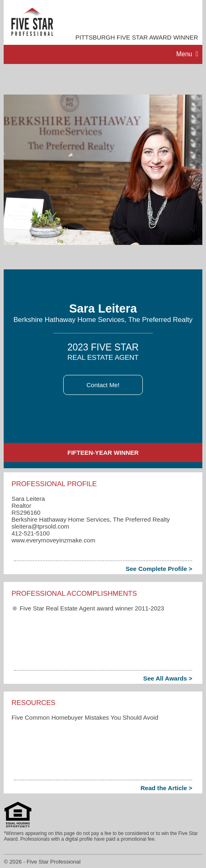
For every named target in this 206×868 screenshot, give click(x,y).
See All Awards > (168, 678)
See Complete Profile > (159, 569)
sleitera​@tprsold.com (40, 526)
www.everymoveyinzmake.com (53, 540)
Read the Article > (166, 788)
